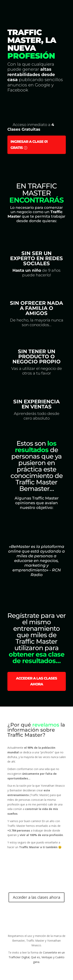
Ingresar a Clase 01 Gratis (29, 145)
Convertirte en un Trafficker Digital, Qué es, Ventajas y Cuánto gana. (37, 957)
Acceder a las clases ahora (36, 681)
